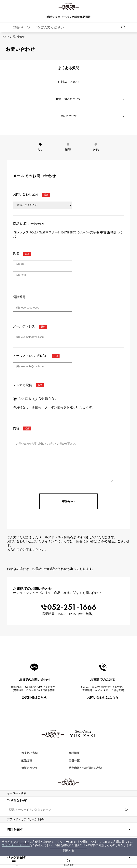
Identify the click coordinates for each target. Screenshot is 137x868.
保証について (69, 116)
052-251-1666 (69, 607)
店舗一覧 (74, 761)
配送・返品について (69, 99)
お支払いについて (69, 82)
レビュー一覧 (30, 776)
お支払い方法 (30, 753)
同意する (69, 851)
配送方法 (27, 761)
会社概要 (74, 753)
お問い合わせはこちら (103, 697)
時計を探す (15, 858)
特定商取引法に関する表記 (85, 768)
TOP (4, 37)
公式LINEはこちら (34, 697)
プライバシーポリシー (16, 845)
